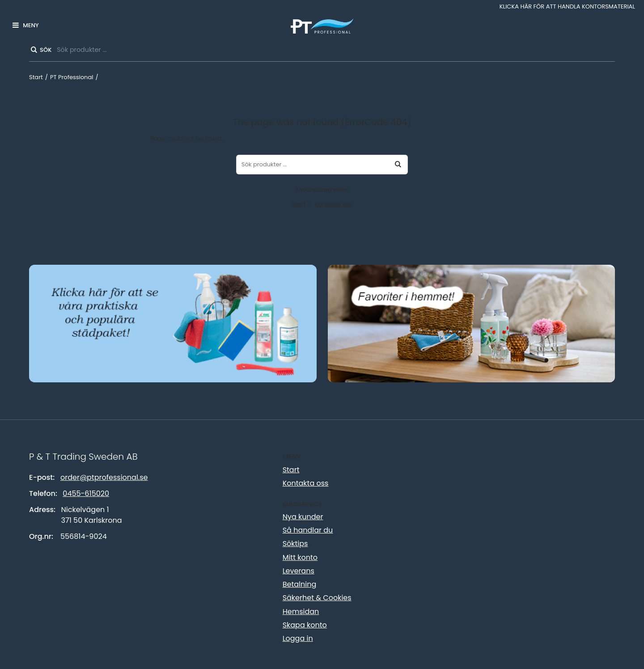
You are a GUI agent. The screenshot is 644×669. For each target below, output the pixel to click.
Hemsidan (301, 612)
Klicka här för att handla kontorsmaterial (567, 6)
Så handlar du (308, 530)
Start (36, 77)
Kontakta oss (334, 204)
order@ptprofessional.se (104, 477)
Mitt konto (300, 557)
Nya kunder (303, 517)
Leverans (299, 571)
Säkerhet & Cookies (317, 598)
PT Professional (72, 77)
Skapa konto (305, 625)
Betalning (300, 584)
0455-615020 (86, 493)
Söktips (295, 544)
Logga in (298, 638)
